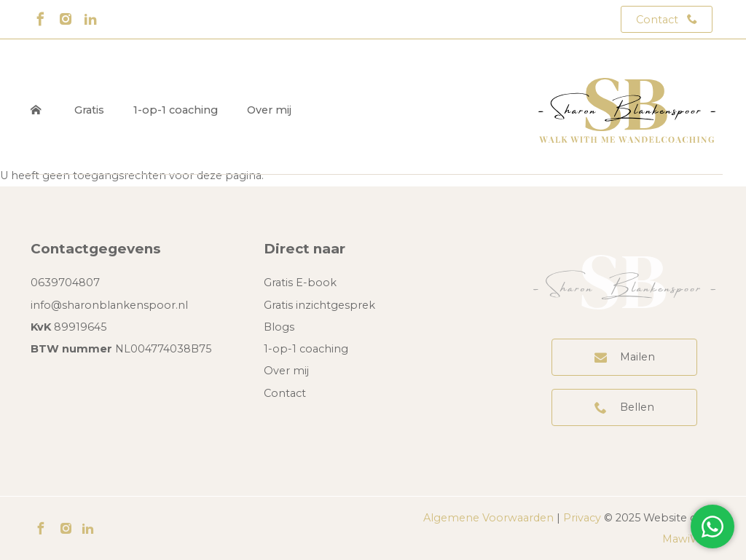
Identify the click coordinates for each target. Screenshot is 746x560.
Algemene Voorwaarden (488, 518)
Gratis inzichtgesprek (319, 305)
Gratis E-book (300, 283)
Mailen (637, 357)
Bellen (637, 407)
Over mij (269, 110)
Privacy (582, 518)
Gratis (89, 110)
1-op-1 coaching (176, 110)
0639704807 (65, 283)
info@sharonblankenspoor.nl (109, 305)
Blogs (279, 327)
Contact (657, 20)
